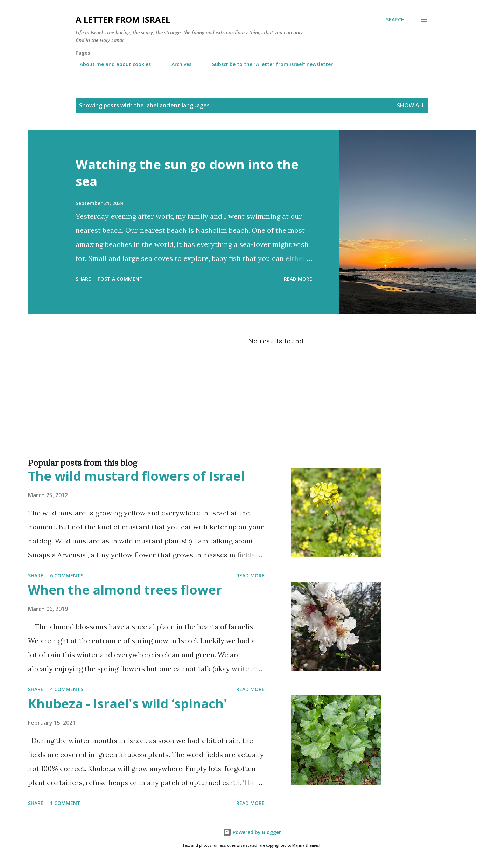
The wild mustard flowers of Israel (136, 476)
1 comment (65, 803)
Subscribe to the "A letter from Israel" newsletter (268, 64)
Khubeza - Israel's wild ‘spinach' (128, 704)
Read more (298, 279)
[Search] (395, 20)
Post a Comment (120, 279)
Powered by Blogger (252, 832)
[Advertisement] (238, 425)
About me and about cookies (111, 64)
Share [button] (83, 279)
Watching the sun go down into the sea (187, 173)
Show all (411, 105)
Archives (177, 64)
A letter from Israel (123, 19)
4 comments (67, 689)
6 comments (67, 575)
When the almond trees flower (125, 590)
